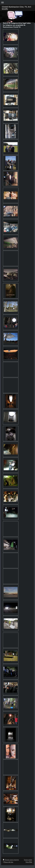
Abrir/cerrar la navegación (17, 2)
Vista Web (29, 862)
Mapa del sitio (8, 862)
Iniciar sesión (28, 860)
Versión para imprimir (11, 860)
